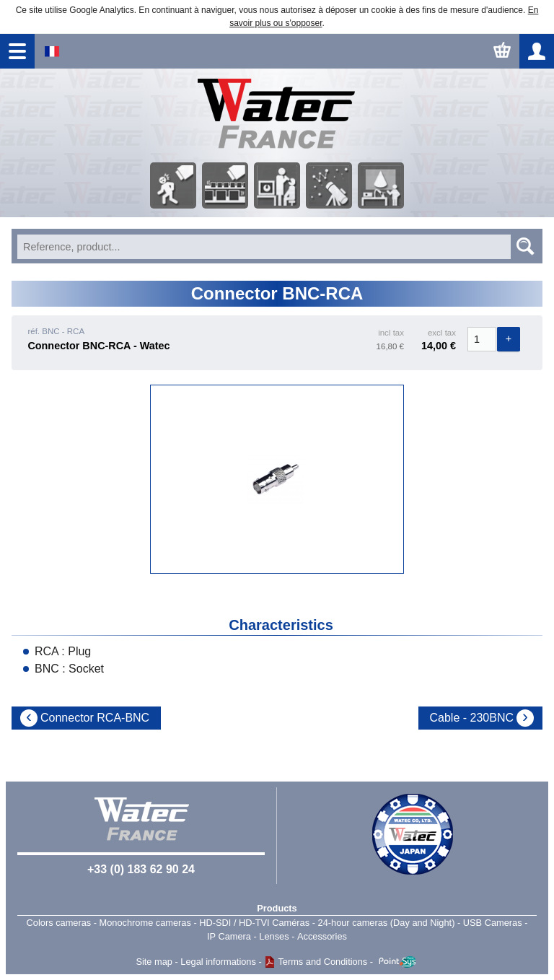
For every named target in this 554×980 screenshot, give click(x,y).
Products (277, 908)
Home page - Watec (277, 114)
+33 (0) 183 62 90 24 (141, 869)
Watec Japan (413, 834)
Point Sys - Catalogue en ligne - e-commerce (397, 962)
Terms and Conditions (322, 962)
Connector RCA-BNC (95, 718)
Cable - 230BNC (472, 718)
